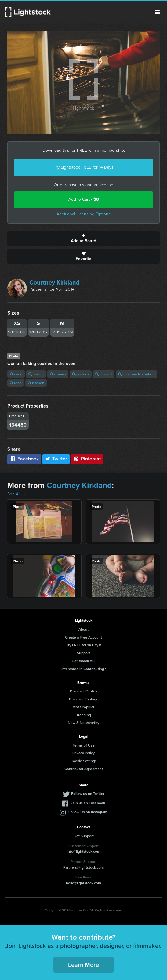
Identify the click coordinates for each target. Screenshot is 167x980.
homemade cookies (136, 374)
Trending (84, 715)
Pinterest (87, 459)
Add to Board (83, 239)
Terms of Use (84, 745)
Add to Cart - (84, 199)
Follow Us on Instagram (88, 812)
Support (83, 653)
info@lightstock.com (83, 851)
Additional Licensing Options (83, 214)
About (83, 629)
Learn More (83, 965)
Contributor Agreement (84, 769)
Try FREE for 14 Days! (84, 645)
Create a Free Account (83, 637)
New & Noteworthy (83, 723)
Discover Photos (83, 691)
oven (16, 374)
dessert (104, 374)
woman (58, 374)
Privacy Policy (83, 753)
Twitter (56, 459)
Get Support (84, 836)
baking (36, 374)
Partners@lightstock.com (83, 867)
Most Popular (83, 707)
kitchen (36, 383)
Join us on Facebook (88, 803)
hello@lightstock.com (83, 883)
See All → (17, 494)
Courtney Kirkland (54, 282)
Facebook (24, 459)
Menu (157, 12)
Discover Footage (84, 699)
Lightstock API (83, 661)
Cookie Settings (84, 761)
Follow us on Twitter (88, 794)
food (16, 383)
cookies (81, 374)
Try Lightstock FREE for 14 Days (84, 167)
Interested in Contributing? (84, 669)
